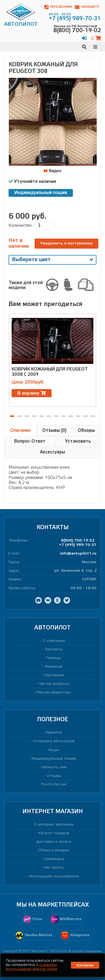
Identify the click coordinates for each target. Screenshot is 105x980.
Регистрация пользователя (54, 876)
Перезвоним (58, 7)
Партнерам (54, 675)
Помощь (54, 658)
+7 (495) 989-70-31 (78, 545)
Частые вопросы (54, 684)
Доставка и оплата (54, 842)
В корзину (32, 393)
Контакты (54, 649)
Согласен (85, 965)
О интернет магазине (54, 825)
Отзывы (54, 776)
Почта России (54, 784)
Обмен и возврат (54, 850)
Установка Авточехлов (54, 741)
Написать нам (54, 767)
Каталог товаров (54, 833)
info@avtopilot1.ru (78, 554)
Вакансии (54, 667)
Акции (54, 750)
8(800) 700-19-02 (78, 541)
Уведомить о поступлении (66, 243)
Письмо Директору (54, 692)
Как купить (54, 868)
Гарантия (54, 733)
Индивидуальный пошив (41, 193)
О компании (54, 641)
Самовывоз (54, 859)
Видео (53, 171)
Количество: (21, 225)
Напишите (87, 7)
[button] (12, 416)
